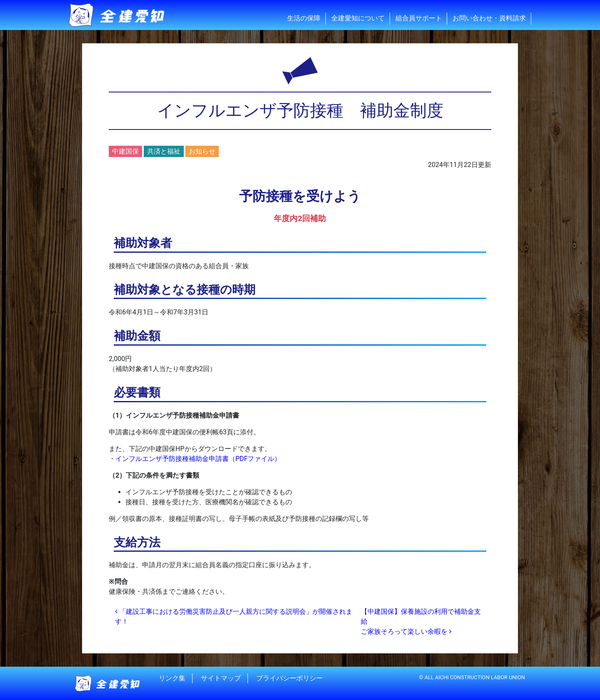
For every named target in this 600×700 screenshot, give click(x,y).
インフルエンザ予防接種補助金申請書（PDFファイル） (198, 459)
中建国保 (125, 151)
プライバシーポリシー (290, 678)
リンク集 (172, 678)
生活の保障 (304, 18)
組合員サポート (419, 18)
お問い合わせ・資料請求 (489, 18)
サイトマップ (221, 678)
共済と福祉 (164, 151)
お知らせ (202, 151)
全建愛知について (358, 18)
